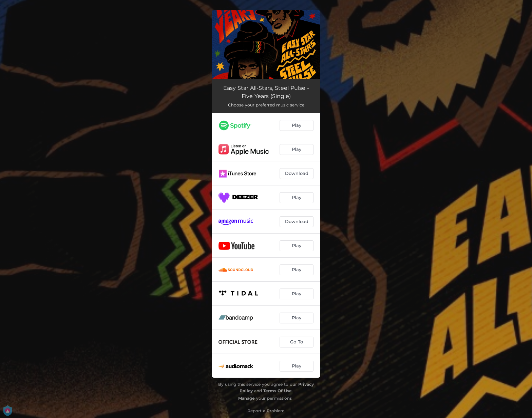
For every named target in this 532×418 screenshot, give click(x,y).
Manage (246, 398)
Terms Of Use (278, 391)
